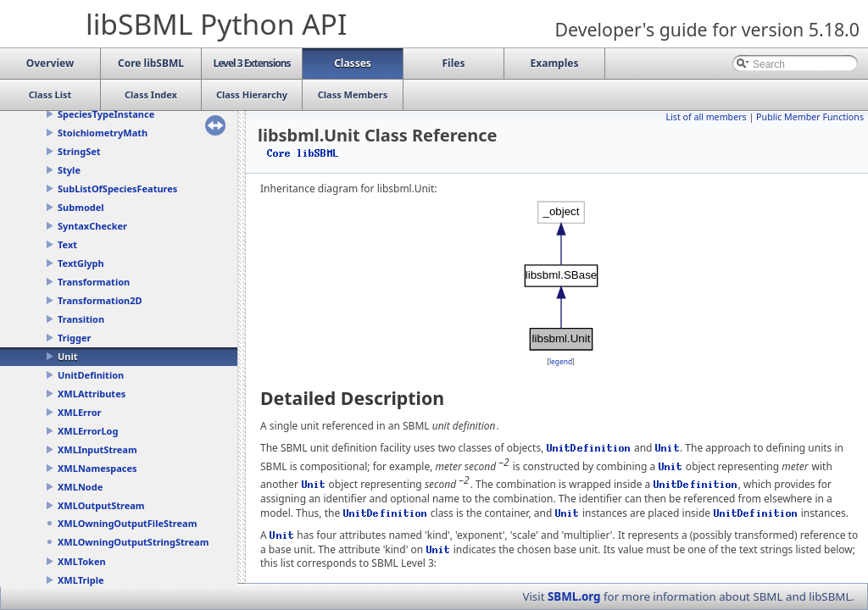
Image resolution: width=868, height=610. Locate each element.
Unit (68, 356)
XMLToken (82, 561)
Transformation (94, 282)
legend (561, 361)
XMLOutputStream (101, 505)
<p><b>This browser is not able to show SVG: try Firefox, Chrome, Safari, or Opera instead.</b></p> (561, 276)
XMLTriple (81, 580)
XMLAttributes (92, 394)
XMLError (79, 412)
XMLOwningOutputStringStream (133, 542)
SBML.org (574, 596)
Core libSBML (303, 153)
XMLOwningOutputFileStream (127, 523)
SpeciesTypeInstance (106, 114)
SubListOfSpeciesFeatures (117, 189)
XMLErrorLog (88, 431)
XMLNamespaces (97, 468)
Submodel (81, 207)
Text (67, 244)
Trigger (74, 338)
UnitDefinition (91, 375)
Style (69, 170)
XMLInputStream (97, 449)
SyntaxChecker (92, 226)
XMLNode (80, 487)
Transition (81, 319)
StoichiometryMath (103, 133)
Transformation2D (100, 300)
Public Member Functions (810, 117)
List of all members (706, 117)
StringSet (79, 151)
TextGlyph (81, 263)
